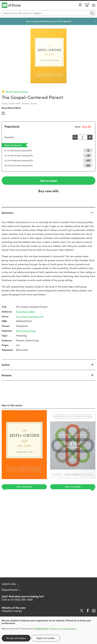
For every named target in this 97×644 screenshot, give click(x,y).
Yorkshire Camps (12, 611)
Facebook (88, 611)
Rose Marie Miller (11, 108)
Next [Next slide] (95, 21)
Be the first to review (17, 92)
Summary (7, 213)
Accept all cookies (16, 638)
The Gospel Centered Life (30, 316)
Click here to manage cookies (63, 629)
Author (6, 365)
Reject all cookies (46, 638)
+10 (88, 155)
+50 (88, 165)
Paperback (12, 126)
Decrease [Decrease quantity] (75, 137)
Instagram (94, 611)
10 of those (11, 5)
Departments (10, 590)
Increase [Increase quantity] (90, 137)
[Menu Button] (94, 5)
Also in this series (12, 405)
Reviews (7, 375)
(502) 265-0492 (23, 599)
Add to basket (49, 181)
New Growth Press (26, 331)
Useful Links (9, 584)
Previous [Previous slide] (2, 21)
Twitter (82, 611)
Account (80, 5)
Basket (87, 5)
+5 (88, 150)
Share (3, 113)
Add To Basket (24, 487)
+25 (88, 160)
